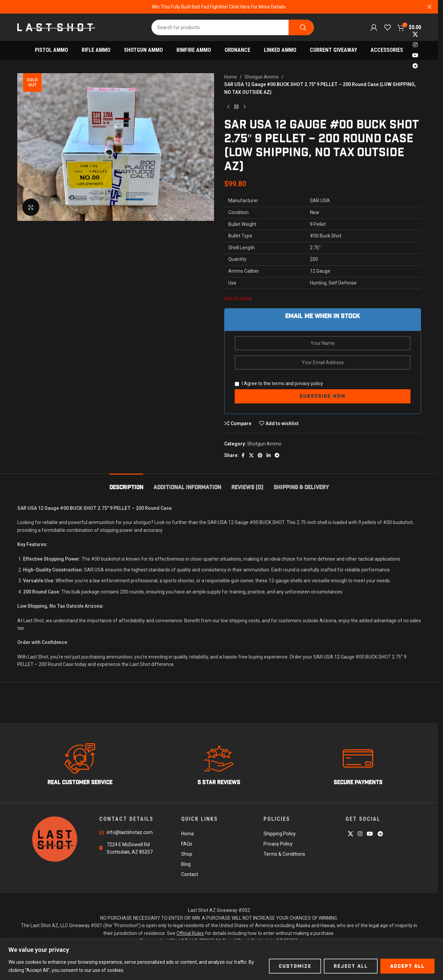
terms (278, 383)
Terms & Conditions (284, 854)
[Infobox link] (80, 765)
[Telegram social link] (415, 66)
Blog (186, 864)
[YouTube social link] (415, 56)
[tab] (126, 484)
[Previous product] (228, 107)
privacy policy (309, 383)
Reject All (351, 966)
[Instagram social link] (415, 45)
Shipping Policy (280, 834)
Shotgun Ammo (262, 77)
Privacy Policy (278, 844)
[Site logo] (56, 27)
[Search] (233, 27)
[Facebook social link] (243, 455)
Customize (295, 966)
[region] (221, 960)
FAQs (187, 844)
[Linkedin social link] (269, 455)
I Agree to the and (279, 383)
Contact (190, 874)
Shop (187, 854)
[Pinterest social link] (260, 455)
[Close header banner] (429, 7)
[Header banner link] (219, 7)
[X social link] (415, 34)
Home (231, 77)
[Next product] (245, 107)
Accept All (407, 966)
